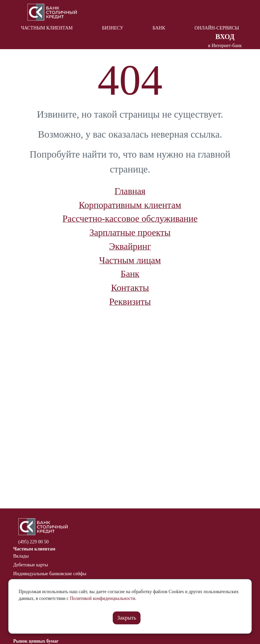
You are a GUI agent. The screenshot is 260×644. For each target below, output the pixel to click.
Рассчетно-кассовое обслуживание (130, 219)
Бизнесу (113, 28)
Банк (159, 28)
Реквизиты (130, 302)
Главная (130, 191)
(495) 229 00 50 (34, 542)
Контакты (130, 288)
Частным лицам (130, 260)
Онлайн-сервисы (217, 28)
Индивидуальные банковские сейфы (50, 574)
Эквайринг (130, 246)
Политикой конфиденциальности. (103, 598)
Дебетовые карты (31, 565)
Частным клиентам (47, 28)
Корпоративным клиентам (130, 205)
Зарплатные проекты (130, 233)
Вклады (21, 556)
